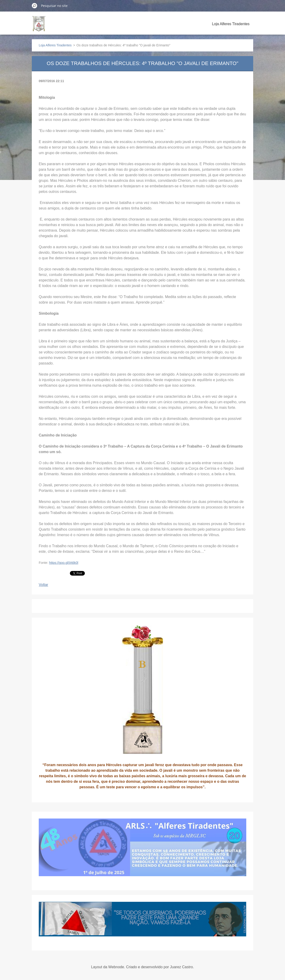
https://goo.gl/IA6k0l (64, 563)
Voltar (43, 585)
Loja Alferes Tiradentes (231, 24)
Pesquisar (35, 6)
